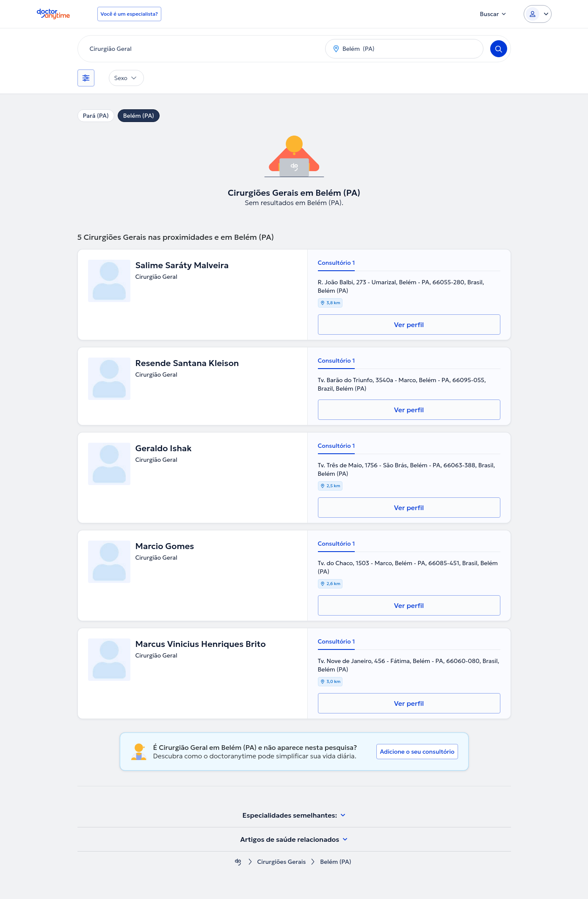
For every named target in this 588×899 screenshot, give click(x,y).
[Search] (499, 49)
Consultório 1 (337, 263)
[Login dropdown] (538, 14)
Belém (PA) (139, 116)
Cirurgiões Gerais (281, 862)
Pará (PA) (96, 116)
